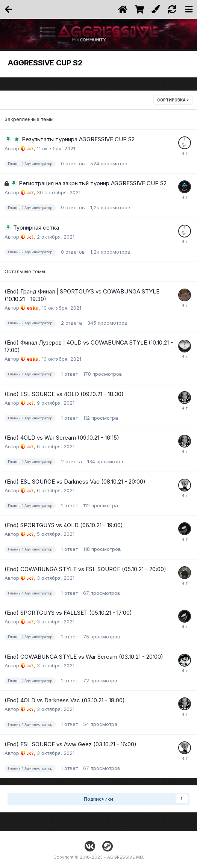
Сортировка (173, 100)
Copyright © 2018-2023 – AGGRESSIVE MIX (99, 857)
